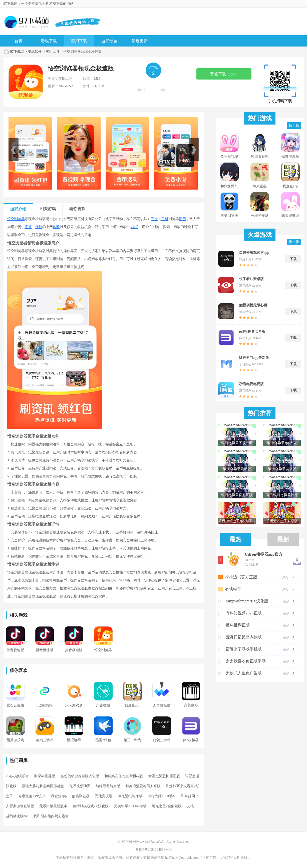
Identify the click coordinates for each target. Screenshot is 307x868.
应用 (182, 219)
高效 (28, 227)
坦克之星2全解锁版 (167, 806)
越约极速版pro (17, 816)
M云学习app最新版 (254, 358)
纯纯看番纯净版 (108, 786)
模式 (135, 227)
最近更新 (140, 41)
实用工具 (53, 52)
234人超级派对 (17, 776)
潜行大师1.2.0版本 (162, 796)
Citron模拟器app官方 (264, 554)
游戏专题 (109, 41)
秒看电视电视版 (251, 384)
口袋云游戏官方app (254, 253)
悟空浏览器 (16, 219)
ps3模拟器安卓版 (252, 331)
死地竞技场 (104, 796)
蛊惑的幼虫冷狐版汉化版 (80, 776)
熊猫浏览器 (81, 796)
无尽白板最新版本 (53, 806)
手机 (165, 219)
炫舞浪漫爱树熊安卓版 (143, 786)
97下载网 (17, 52)
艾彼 (190, 806)
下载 (293, 259)
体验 (56, 227)
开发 (154, 219)
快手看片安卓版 (251, 279)
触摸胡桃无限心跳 (253, 305)
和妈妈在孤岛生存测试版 (124, 776)
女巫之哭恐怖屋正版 (164, 776)
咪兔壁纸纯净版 (130, 796)
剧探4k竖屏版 (45, 776)
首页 (19, 41)
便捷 (39, 227)
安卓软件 (35, 52)
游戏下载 (49, 41)
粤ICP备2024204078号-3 (153, 850)
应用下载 (79, 41)
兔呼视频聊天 (80, 786)
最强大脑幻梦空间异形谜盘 (43, 786)
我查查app (59, 796)
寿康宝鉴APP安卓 (32, 796)
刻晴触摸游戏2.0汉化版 (91, 806)
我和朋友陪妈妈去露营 (51, 816)
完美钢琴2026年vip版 (130, 806)
